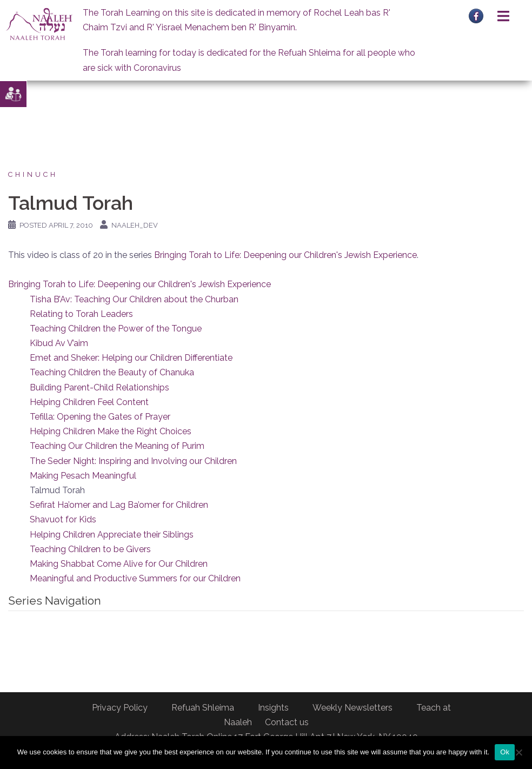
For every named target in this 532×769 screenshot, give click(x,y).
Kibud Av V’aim (59, 343)
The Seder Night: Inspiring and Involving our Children (133, 461)
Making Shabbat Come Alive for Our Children (119, 564)
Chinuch (33, 174)
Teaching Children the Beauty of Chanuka (112, 372)
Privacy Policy (120, 708)
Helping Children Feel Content (89, 402)
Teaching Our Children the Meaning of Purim (117, 446)
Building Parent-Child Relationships (99, 387)
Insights (273, 708)
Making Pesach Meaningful (83, 476)
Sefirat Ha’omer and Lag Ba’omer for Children (119, 505)
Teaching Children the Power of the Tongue (116, 329)
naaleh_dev (135, 225)
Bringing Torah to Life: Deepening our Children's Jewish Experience (285, 255)
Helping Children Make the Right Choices (111, 431)
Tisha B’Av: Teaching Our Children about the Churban (134, 299)
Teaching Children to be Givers (90, 549)
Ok (505, 752)
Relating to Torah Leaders (81, 314)
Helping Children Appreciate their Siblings (112, 535)
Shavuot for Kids (63, 519)
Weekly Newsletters (353, 708)
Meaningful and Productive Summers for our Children (135, 578)
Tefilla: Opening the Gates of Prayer (100, 417)
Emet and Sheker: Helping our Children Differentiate (131, 358)
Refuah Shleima (203, 708)
